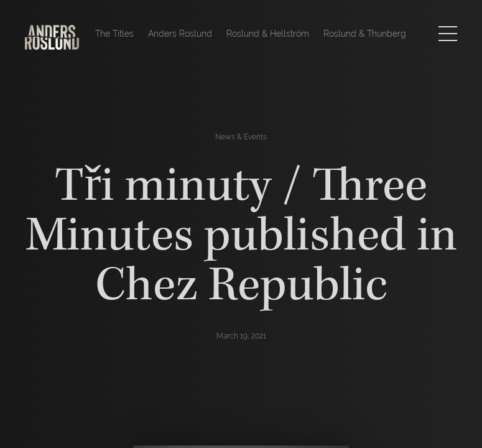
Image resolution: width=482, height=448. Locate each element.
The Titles (114, 34)
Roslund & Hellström (268, 34)
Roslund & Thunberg (365, 34)
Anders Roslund (180, 34)
